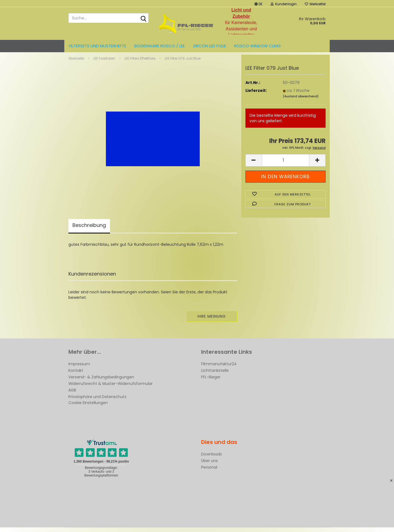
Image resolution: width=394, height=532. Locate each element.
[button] (258, 3)
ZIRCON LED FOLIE (209, 46)
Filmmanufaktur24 (219, 369)
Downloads (212, 459)
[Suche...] (143, 18)
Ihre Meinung (212, 321)
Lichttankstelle (215, 375)
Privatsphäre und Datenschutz (97, 401)
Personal (209, 472)
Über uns (209, 465)
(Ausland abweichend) (301, 101)
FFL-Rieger (211, 382)
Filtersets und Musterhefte (98, 46)
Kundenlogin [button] (284, 4)
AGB (72, 395)
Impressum (79, 369)
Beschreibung (89, 230)
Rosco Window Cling (257, 46)
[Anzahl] (286, 165)
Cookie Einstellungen (88, 407)
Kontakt (76, 375)
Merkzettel (315, 4)
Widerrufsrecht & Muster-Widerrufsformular (111, 388)
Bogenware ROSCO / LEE (160, 46)
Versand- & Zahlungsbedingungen (101, 382)
